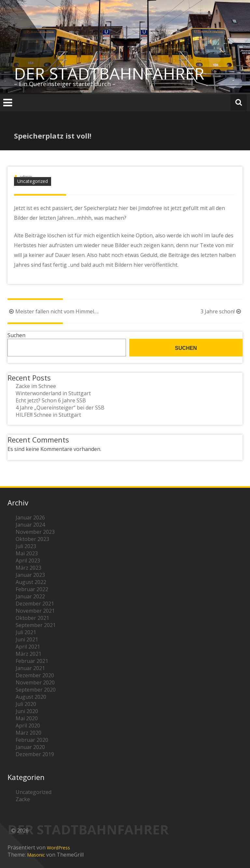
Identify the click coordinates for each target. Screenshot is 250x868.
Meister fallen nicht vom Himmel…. (53, 311)
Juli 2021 (26, 632)
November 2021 (35, 611)
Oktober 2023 (32, 539)
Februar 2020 (32, 740)
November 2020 (35, 682)
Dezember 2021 (35, 604)
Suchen (16, 335)
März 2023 (28, 568)
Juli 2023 (26, 546)
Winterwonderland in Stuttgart (53, 393)
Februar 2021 (32, 661)
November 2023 (35, 532)
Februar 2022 (32, 589)
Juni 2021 (27, 639)
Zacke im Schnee (36, 386)
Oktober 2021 (32, 618)
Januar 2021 (30, 668)
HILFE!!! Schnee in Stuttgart (48, 415)
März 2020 (28, 733)
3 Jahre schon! (222, 311)
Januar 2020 (30, 747)
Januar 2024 (30, 525)
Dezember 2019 (35, 754)
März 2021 (28, 654)
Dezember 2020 (35, 675)
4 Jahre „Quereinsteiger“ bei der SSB (60, 408)
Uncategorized (33, 181)
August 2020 (31, 697)
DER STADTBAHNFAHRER (109, 73)
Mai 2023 (27, 553)
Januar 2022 (30, 596)
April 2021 (28, 647)
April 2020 (28, 726)
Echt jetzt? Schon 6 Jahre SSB (51, 400)
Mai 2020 (27, 718)
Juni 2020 (27, 711)
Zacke (23, 799)
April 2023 (28, 561)
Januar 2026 (30, 517)
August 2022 (31, 582)
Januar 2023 (30, 575)
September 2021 (36, 625)
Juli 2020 (26, 704)
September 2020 (36, 690)
